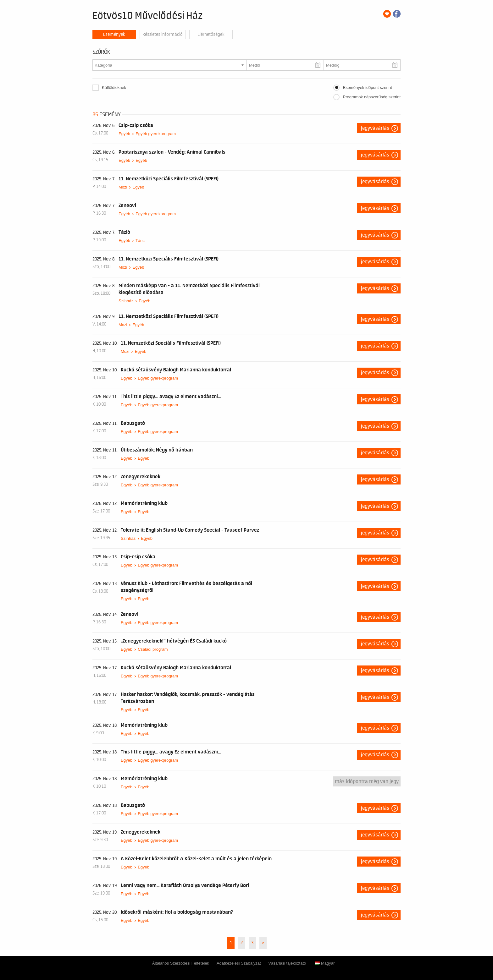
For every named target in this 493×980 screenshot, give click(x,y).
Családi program (153, 649)
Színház (126, 301)
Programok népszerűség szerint (372, 97)
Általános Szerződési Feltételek (181, 963)
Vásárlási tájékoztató (287, 963)
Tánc (140, 241)
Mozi (123, 187)
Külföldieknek (114, 88)
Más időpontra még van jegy (367, 781)
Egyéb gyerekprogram (156, 134)
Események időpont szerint (367, 88)
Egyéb (124, 134)
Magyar (325, 963)
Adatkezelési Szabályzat (239, 963)
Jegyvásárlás (375, 128)
